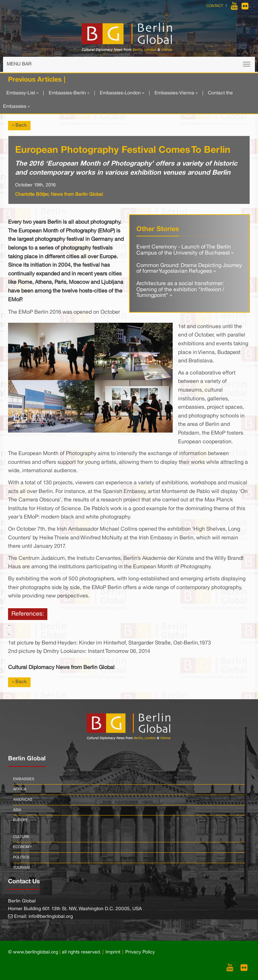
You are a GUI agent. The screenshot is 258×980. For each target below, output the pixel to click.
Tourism (21, 868)
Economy (23, 847)
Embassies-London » (122, 93)
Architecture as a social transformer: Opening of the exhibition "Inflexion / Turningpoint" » (180, 290)
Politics (21, 857)
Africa (20, 789)
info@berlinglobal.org (51, 917)
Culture (21, 837)
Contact (215, 6)
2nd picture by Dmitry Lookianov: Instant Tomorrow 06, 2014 (79, 652)
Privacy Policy (140, 952)
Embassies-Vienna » (176, 93)
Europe (21, 820)
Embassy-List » (22, 93)
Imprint (113, 952)
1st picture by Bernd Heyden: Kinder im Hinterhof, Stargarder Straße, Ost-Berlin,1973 (110, 643)
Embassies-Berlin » (69, 93)
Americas (23, 800)
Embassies (24, 779)
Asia (17, 810)
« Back (19, 125)
